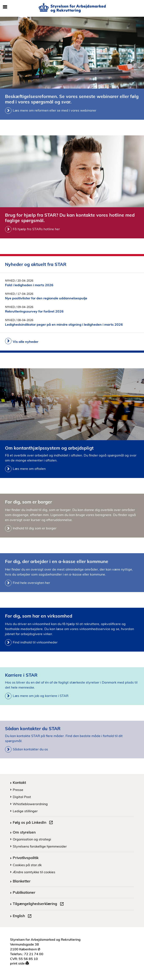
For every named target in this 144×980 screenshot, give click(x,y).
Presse (18, 790)
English (23, 916)
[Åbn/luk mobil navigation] (5, 7)
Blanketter (22, 881)
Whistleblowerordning (30, 804)
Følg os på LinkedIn (34, 823)
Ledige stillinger (25, 811)
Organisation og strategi (32, 839)
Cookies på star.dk (27, 865)
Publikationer (24, 892)
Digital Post (22, 797)
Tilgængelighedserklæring (39, 904)
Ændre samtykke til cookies (34, 872)
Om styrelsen (24, 832)
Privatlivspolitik (26, 858)
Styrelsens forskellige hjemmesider (40, 846)
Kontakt (19, 782)
